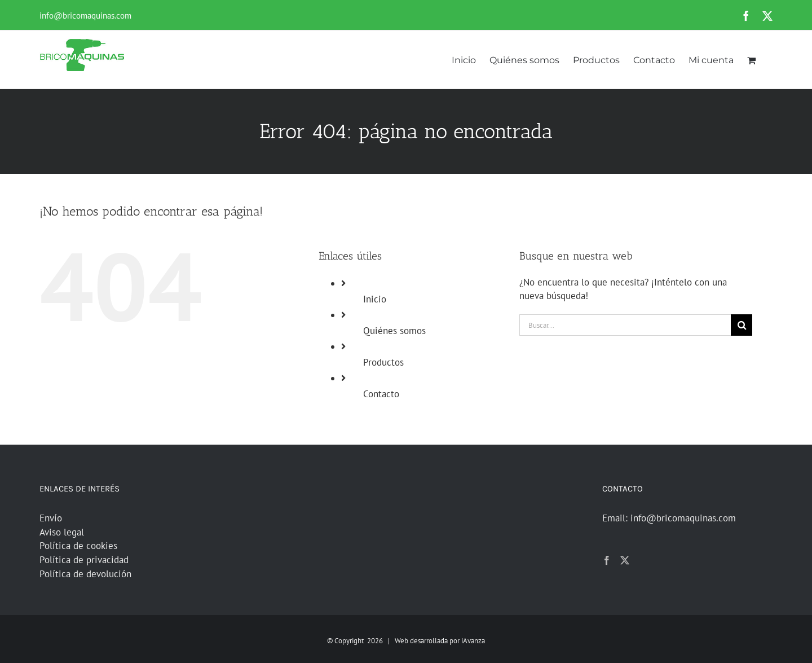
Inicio (375, 299)
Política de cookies (78, 546)
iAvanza (473, 641)
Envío (51, 518)
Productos (383, 362)
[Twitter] (625, 560)
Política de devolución (85, 574)
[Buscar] (742, 325)
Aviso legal (62, 532)
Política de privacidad (84, 560)
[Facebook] (607, 560)
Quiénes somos (394, 331)
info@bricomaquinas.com (85, 16)
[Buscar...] (625, 325)
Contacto (381, 394)
